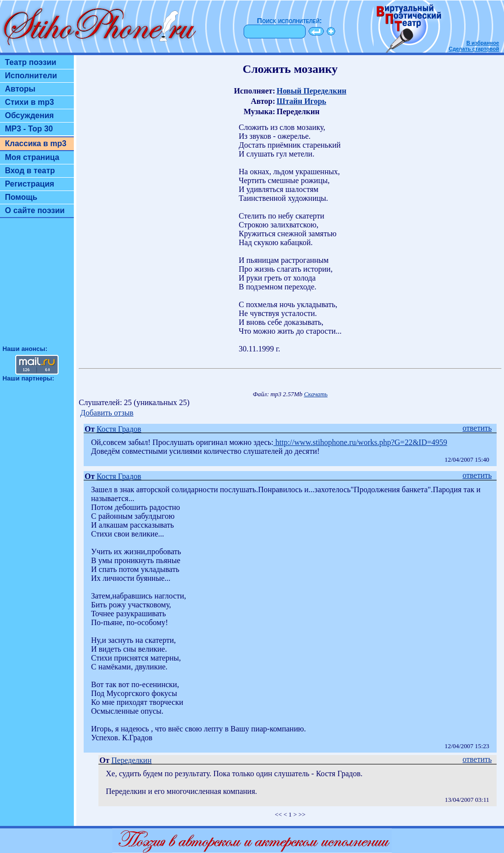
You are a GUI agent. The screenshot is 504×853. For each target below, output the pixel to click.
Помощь (21, 197)
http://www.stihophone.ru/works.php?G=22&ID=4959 (361, 442)
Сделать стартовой (474, 49)
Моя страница (32, 157)
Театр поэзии (31, 62)
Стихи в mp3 (30, 102)
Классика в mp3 (36, 143)
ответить (477, 428)
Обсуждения (29, 115)
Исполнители (31, 76)
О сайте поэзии (35, 210)
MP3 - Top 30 (29, 129)
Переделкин (131, 760)
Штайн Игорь (301, 101)
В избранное (483, 43)
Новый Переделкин (312, 91)
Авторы (20, 89)
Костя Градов (119, 429)
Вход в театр (30, 171)
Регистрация (30, 184)
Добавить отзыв (107, 413)
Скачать (316, 394)
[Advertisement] (37, 286)
